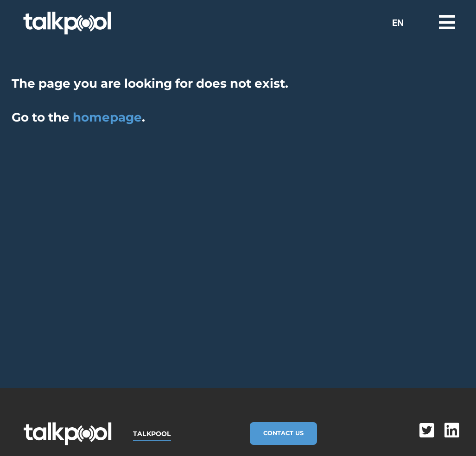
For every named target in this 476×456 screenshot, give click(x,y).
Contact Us (283, 433)
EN (398, 23)
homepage (107, 117)
